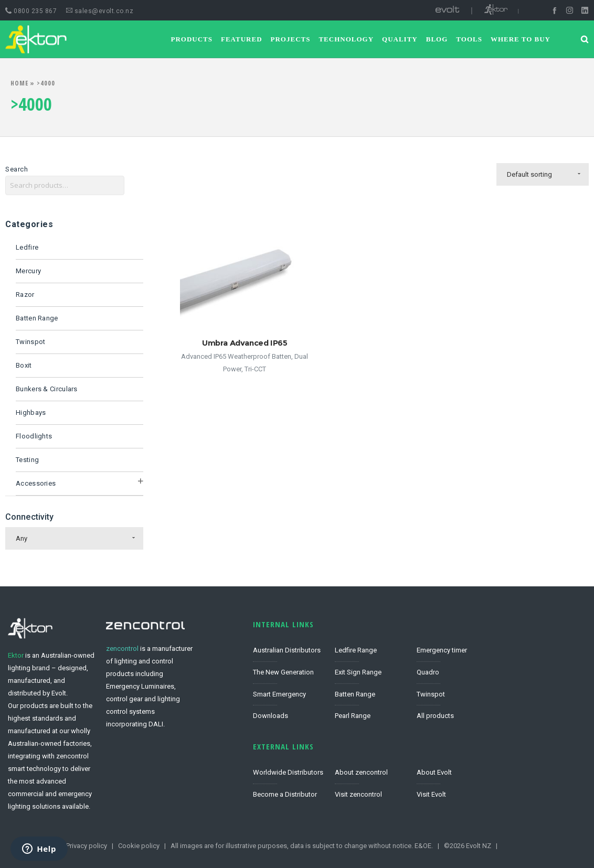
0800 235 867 (31, 11)
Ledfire (27, 247)
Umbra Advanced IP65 (245, 343)
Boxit (24, 365)
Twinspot (30, 342)
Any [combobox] (22, 538)
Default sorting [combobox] (529, 174)
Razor (25, 294)
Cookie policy (139, 846)
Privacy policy (87, 846)
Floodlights (34, 436)
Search (17, 169)
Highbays (31, 412)
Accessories (36, 483)
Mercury (28, 271)
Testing (27, 460)
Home (19, 83)
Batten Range (37, 318)
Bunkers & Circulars (47, 389)
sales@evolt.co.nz (100, 11)
